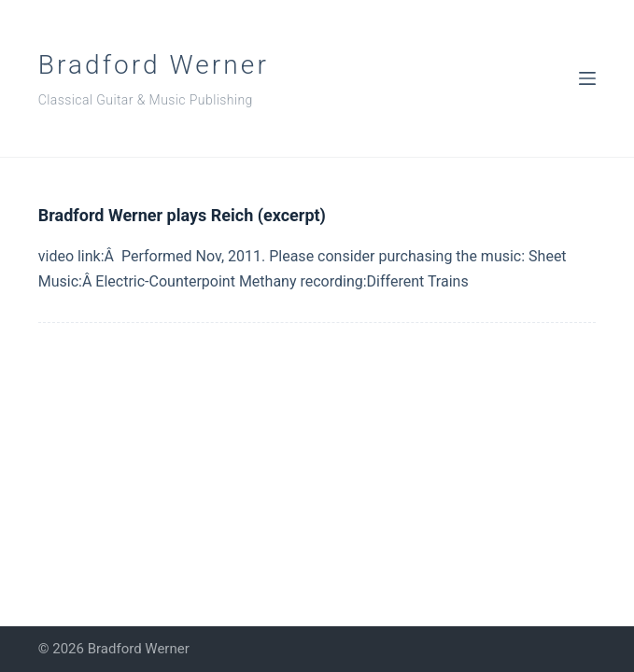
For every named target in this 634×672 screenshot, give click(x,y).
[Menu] (587, 78)
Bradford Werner (154, 65)
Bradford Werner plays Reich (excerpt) (182, 215)
